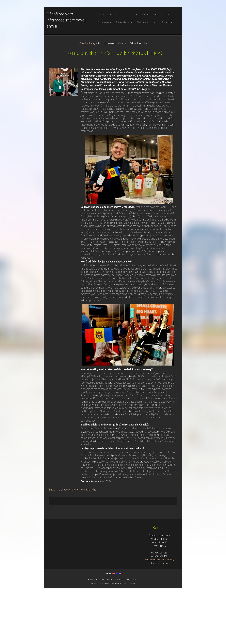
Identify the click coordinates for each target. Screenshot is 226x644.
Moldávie (85, 546)
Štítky (52, 546)
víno (94, 546)
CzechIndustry (87, 99)
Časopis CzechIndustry (113, 639)
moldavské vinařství (68, 546)
